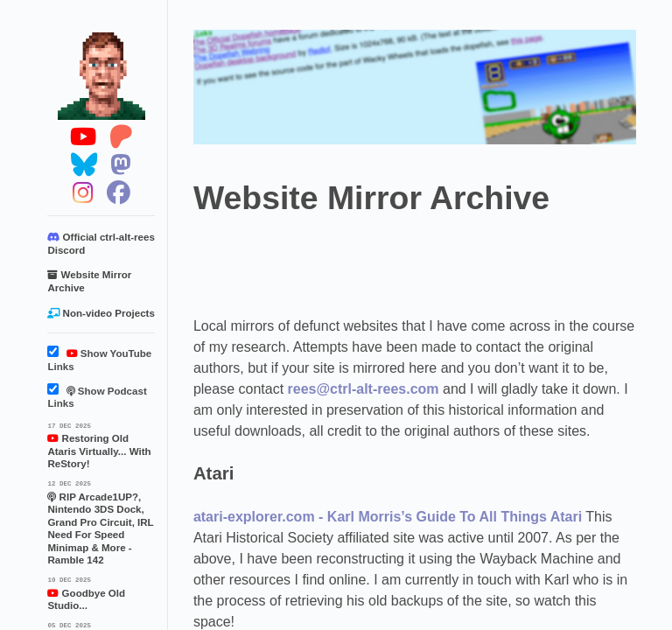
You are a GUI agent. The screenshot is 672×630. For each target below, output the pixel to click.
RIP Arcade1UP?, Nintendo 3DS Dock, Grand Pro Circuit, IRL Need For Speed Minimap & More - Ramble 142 (101, 521)
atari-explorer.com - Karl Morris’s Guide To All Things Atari (388, 517)
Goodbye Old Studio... (101, 592)
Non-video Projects (101, 313)
